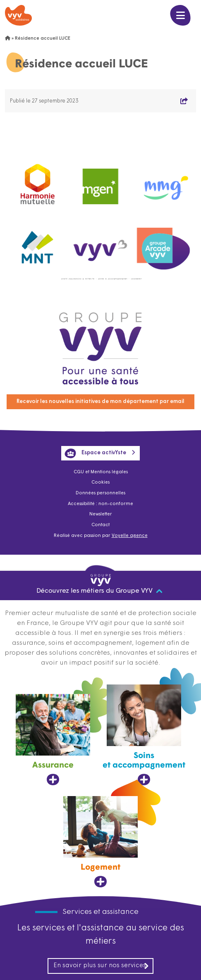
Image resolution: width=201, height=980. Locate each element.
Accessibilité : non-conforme (100, 504)
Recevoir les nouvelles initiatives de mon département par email (100, 402)
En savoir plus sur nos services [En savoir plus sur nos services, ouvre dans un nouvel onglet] (101, 966)
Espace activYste (95, 453)
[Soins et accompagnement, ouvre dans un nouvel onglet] (144, 735)
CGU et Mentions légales (101, 472)
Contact (100, 525)
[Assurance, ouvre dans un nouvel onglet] (53, 740)
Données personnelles (100, 493)
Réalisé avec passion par (101, 536)
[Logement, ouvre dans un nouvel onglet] (100, 842)
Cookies (100, 483)
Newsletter (101, 514)
